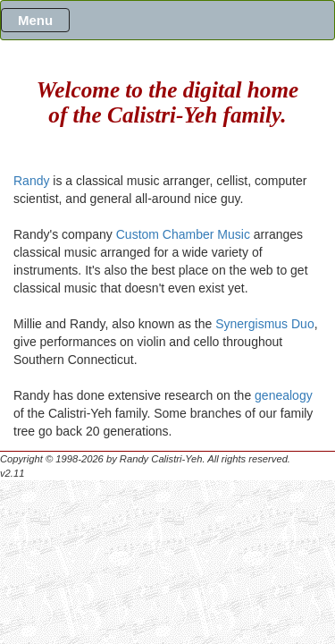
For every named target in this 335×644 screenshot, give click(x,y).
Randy (31, 181)
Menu (35, 20)
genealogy (284, 395)
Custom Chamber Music (183, 234)
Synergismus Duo (265, 324)
